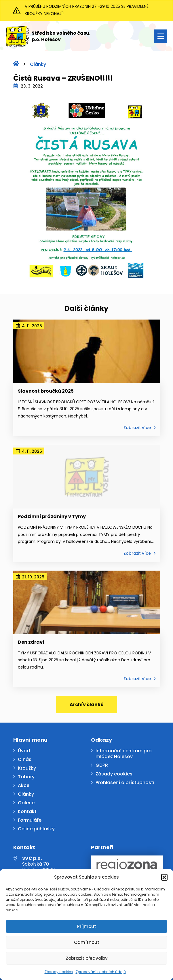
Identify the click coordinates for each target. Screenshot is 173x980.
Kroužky (27, 768)
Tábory (26, 777)
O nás (25, 760)
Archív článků (87, 705)
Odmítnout (87, 942)
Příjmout (87, 926)
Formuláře (30, 820)
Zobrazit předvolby (87, 958)
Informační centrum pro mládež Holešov (124, 754)
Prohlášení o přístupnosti (125, 783)
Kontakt (27, 812)
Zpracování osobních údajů (101, 972)
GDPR (102, 765)
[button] (164, 877)
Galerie (26, 803)
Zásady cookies (59, 972)
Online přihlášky (36, 829)
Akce (24, 786)
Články (38, 64)
